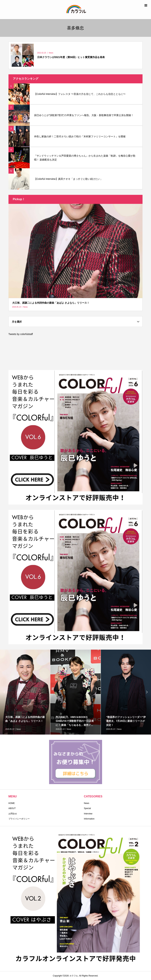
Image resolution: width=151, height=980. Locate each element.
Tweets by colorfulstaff (21, 334)
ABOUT (12, 808)
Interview (88, 814)
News (87, 803)
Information (89, 819)
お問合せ (13, 814)
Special (87, 808)
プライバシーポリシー (19, 819)
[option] (75, 692)
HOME (12, 803)
